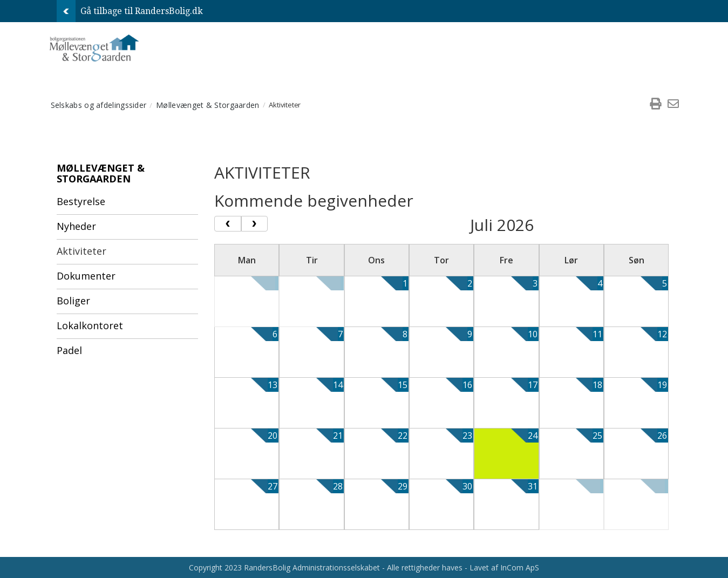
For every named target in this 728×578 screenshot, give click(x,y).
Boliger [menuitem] (73, 301)
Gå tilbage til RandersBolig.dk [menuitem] (130, 11)
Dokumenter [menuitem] (86, 276)
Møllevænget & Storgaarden (101, 173)
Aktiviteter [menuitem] (81, 251)
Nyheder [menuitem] (76, 226)
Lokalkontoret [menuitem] (90, 325)
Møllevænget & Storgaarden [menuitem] (208, 105)
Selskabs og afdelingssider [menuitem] (99, 105)
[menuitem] (656, 105)
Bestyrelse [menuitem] (81, 201)
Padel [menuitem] (69, 350)
